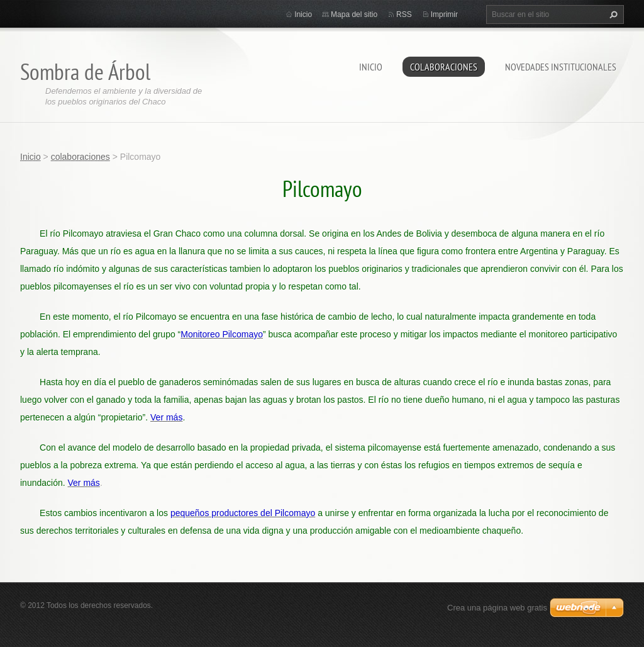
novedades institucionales (561, 67)
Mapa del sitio (354, 14)
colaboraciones (444, 67)
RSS (404, 14)
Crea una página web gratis (497, 608)
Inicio (371, 67)
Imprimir (444, 14)
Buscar (612, 14)
